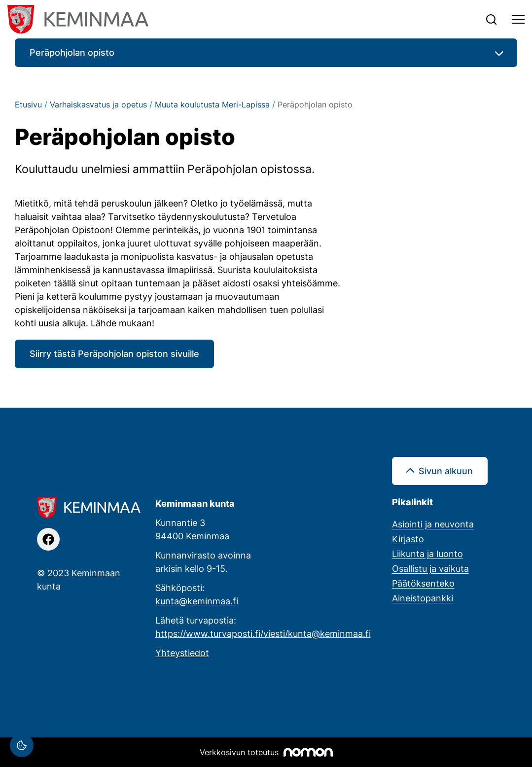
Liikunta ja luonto (427, 554)
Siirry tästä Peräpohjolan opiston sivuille (114, 353)
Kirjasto (408, 539)
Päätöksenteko (423, 583)
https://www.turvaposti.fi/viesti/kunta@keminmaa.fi (263, 633)
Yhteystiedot (182, 653)
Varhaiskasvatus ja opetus (98, 105)
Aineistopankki (423, 598)
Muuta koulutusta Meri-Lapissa (212, 105)
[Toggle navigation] (518, 19)
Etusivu (28, 105)
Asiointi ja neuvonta (433, 524)
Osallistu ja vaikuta (430, 568)
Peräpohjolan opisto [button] (72, 52)
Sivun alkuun (446, 471)
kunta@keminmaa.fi (197, 601)
